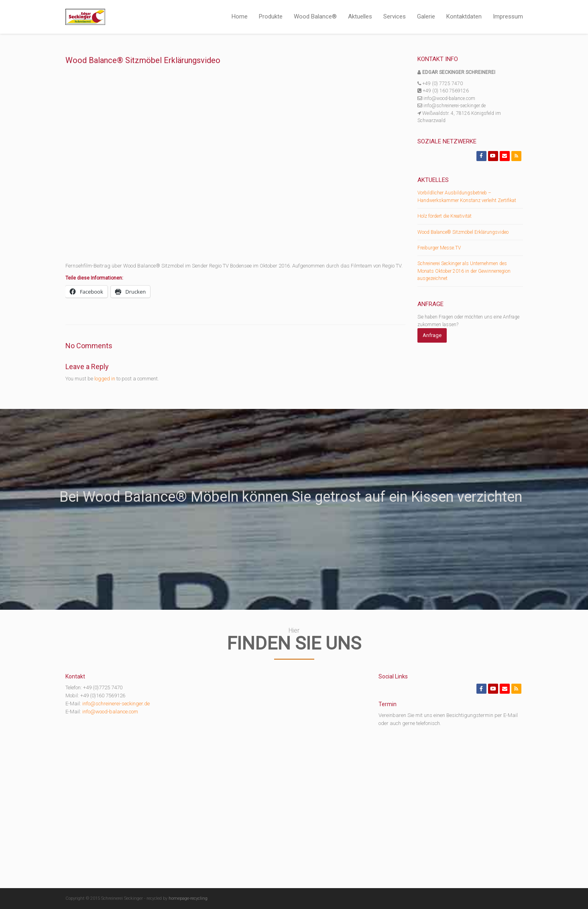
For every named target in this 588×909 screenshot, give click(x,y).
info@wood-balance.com (110, 712)
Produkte (271, 16)
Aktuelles (360, 16)
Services (395, 16)
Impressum (508, 16)
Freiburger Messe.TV (439, 248)
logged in (105, 379)
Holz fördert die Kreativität (445, 216)
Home (240, 16)
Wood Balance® (315, 16)
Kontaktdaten (464, 16)
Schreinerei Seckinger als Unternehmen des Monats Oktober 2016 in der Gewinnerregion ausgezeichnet (464, 271)
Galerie (426, 16)
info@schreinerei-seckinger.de (116, 704)
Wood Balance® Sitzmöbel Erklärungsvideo (463, 232)
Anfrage (432, 335)
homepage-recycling (188, 898)
